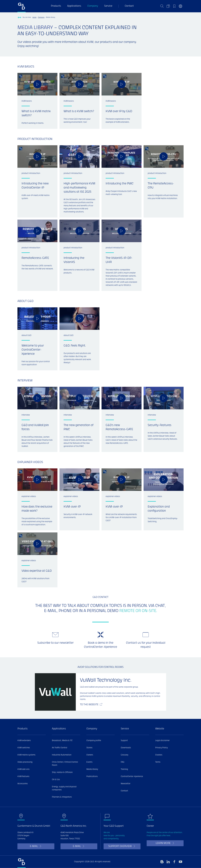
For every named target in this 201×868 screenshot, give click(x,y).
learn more (163, 843)
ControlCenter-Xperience (132, 777)
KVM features (23, 777)
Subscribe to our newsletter (55, 643)
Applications (74, 6)
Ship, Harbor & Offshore (62, 772)
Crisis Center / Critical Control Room (65, 764)
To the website (89, 705)
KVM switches (24, 748)
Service (108, 6)
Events (89, 762)
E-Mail (34, 846)
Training (124, 769)
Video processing (25, 762)
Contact (129, 6)
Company (93, 6)
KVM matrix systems (26, 755)
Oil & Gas (56, 780)
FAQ (122, 762)
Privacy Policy (162, 748)
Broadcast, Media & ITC (62, 741)
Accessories (23, 784)
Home (34, 17)
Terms (158, 762)
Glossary (125, 755)
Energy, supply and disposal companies (64, 788)
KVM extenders (24, 741)
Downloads (126, 748)
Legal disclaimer (162, 741)
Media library (92, 769)
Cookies (159, 755)
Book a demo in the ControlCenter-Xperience (100, 645)
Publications (92, 777)
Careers (90, 755)
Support (124, 741)
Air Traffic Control (60, 748)
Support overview (120, 846)
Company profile (94, 741)
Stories (89, 748)
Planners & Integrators (62, 797)
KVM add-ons (23, 769)
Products (56, 6)
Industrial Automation (62, 755)
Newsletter (126, 784)
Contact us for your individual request (146, 645)
